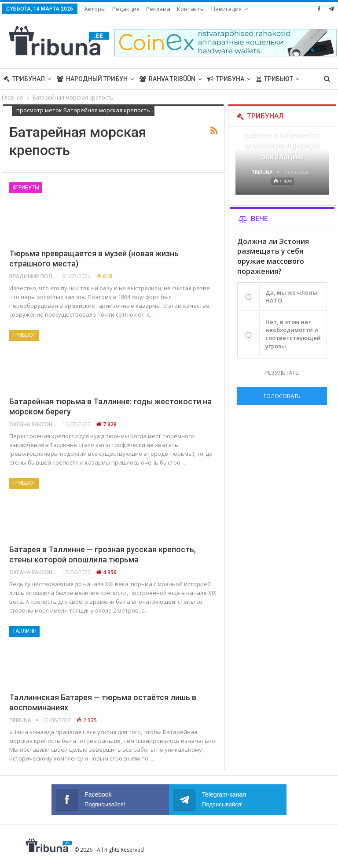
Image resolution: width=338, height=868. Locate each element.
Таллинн (24, 631)
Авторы (95, 9)
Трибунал (24, 79)
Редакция (126, 9)
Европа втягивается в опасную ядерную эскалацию (282, 145)
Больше (225, 9)
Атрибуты (26, 188)
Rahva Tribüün (167, 79)
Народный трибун (92, 79)
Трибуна (226, 79)
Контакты (191, 9)
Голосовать (282, 396)
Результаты (282, 373)
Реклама (158, 9)
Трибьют (24, 335)
